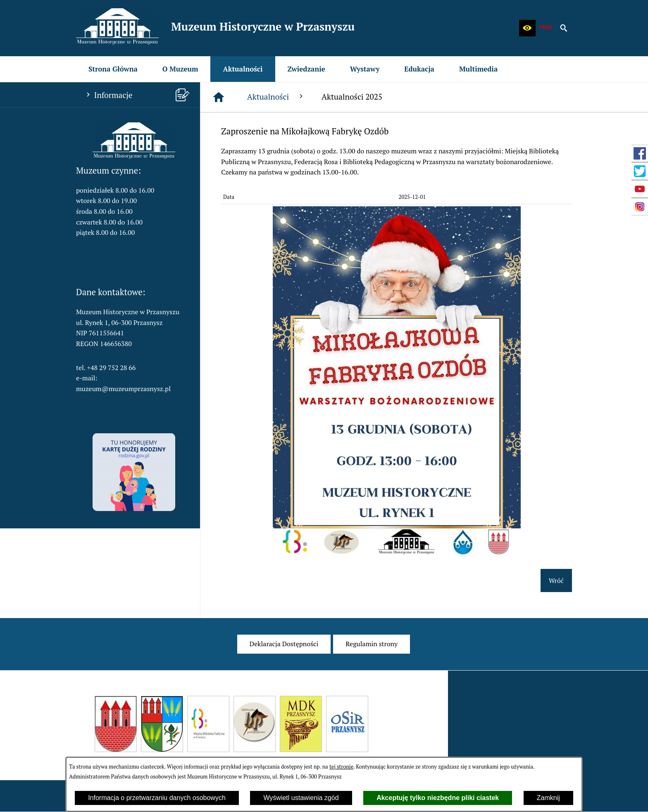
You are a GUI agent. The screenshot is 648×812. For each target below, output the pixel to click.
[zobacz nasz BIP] (546, 28)
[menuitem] (113, 69)
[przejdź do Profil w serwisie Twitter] (640, 171)
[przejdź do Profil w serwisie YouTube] (640, 189)
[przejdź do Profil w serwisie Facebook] (640, 153)
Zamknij (548, 798)
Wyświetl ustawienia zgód (301, 798)
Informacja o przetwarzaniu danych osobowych (157, 798)
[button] (527, 28)
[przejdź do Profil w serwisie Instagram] (640, 207)
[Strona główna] (219, 97)
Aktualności (276, 97)
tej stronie (341, 767)
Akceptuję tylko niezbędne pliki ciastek (438, 798)
